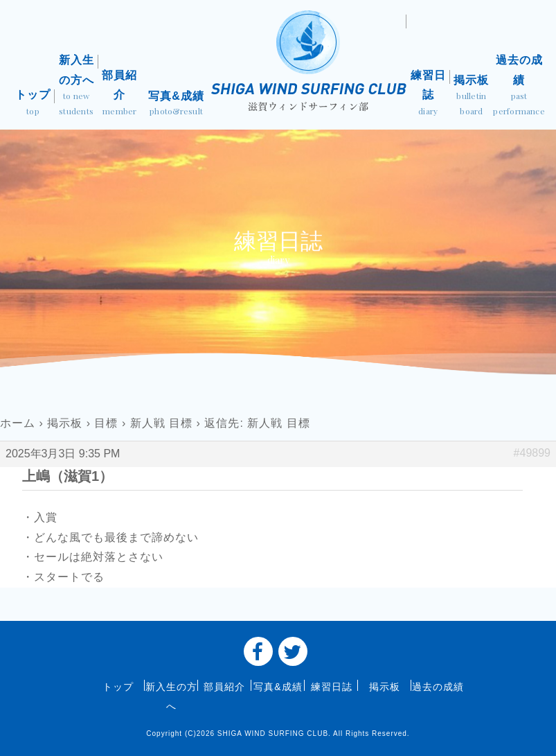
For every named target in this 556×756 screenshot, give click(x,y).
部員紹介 (120, 94)
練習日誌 (428, 94)
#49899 (532, 453)
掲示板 (472, 96)
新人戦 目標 (161, 423)
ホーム (18, 423)
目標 (106, 423)
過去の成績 (519, 86)
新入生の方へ (77, 86)
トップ (33, 104)
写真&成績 (176, 104)
